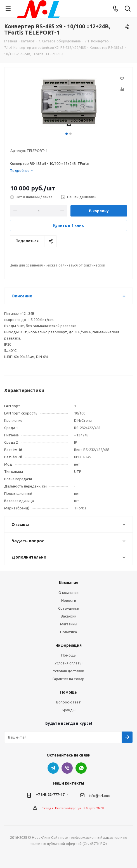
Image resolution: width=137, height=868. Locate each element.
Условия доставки (68, 671)
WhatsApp (81, 768)
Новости (69, 600)
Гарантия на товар (68, 679)
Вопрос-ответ (68, 702)
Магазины (69, 624)
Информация (68, 645)
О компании (68, 593)
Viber (67, 768)
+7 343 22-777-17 (50, 794)
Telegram (53, 768)
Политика (68, 632)
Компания (69, 583)
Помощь (68, 655)
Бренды (69, 710)
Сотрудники (69, 608)
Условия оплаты (68, 663)
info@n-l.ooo (100, 796)
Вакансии (68, 616)
